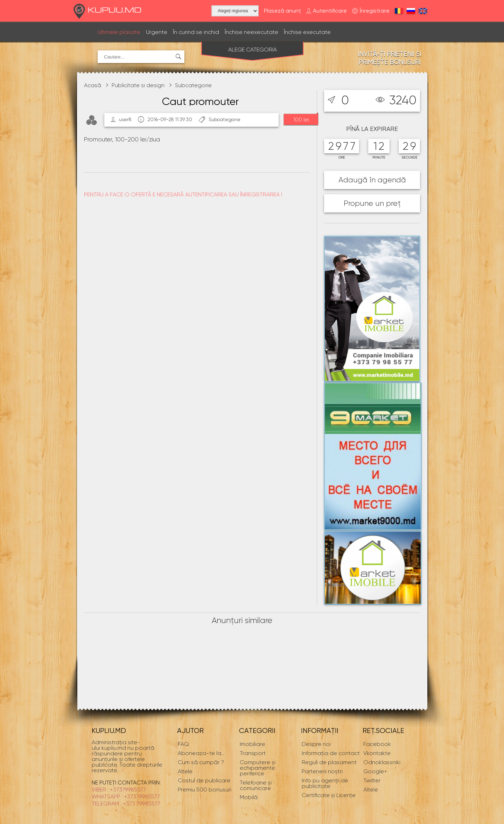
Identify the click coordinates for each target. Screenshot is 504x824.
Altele (371, 790)
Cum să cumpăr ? (201, 762)
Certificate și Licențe (329, 795)
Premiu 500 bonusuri (205, 790)
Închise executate (307, 32)
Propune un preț (372, 203)
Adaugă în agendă (372, 180)
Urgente (157, 32)
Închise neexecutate (251, 32)
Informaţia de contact (331, 753)
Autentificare (327, 11)
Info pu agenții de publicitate (325, 783)
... (201, 753)
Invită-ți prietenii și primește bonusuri (390, 58)
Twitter (372, 780)
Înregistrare (371, 11)
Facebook (377, 744)
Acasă (93, 85)
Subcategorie (193, 85)
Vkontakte (377, 753)
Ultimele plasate (119, 32)
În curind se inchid (196, 32)
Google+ (375, 771)
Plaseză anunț (282, 11)
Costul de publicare (204, 780)
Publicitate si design (138, 85)
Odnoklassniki (382, 762)
